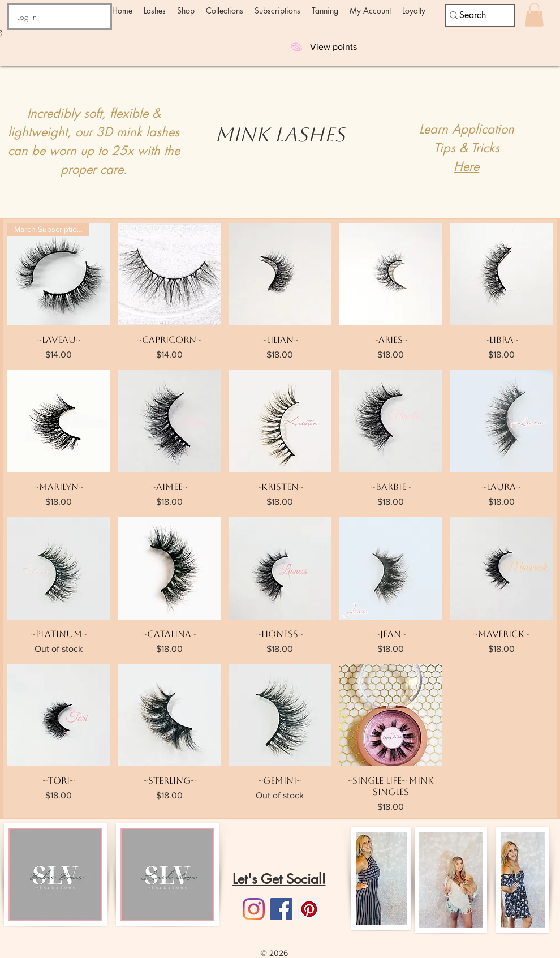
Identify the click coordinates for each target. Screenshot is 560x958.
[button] (155, 10)
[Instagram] (254, 909)
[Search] (475, 15)
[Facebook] (281, 909)
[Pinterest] (309, 909)
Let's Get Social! (279, 879)
